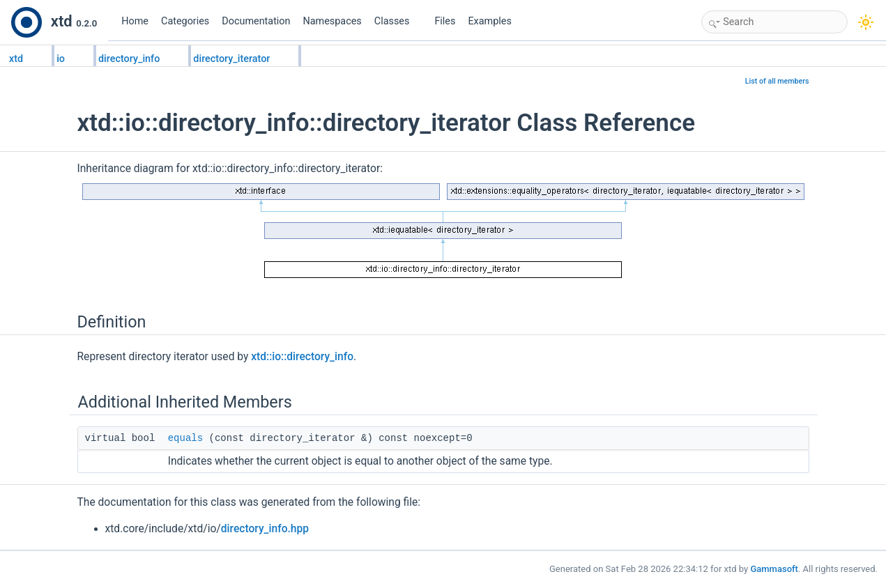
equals (185, 438)
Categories (185, 21)
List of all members (777, 81)
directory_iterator (231, 59)
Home (135, 21)
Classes (397, 21)
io (61, 59)
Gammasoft (774, 569)
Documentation (256, 21)
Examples (489, 21)
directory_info (129, 59)
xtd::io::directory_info (302, 357)
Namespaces (333, 21)
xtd (16, 59)
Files (445, 21)
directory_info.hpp (265, 529)
